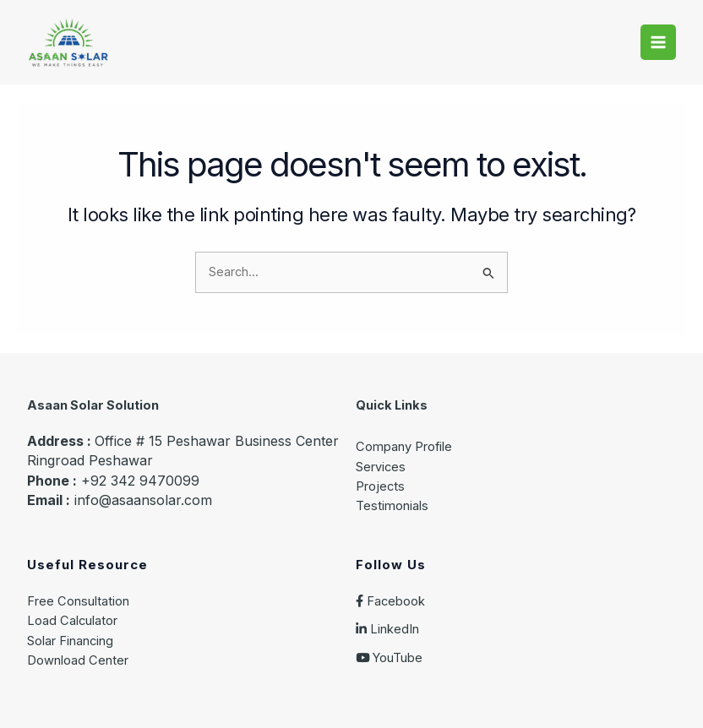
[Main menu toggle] (658, 42)
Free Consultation (78, 601)
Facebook (390, 601)
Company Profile (404, 447)
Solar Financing (70, 641)
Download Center (78, 660)
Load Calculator (72, 621)
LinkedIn (387, 629)
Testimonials (392, 506)
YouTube (389, 658)
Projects (380, 486)
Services (381, 467)
